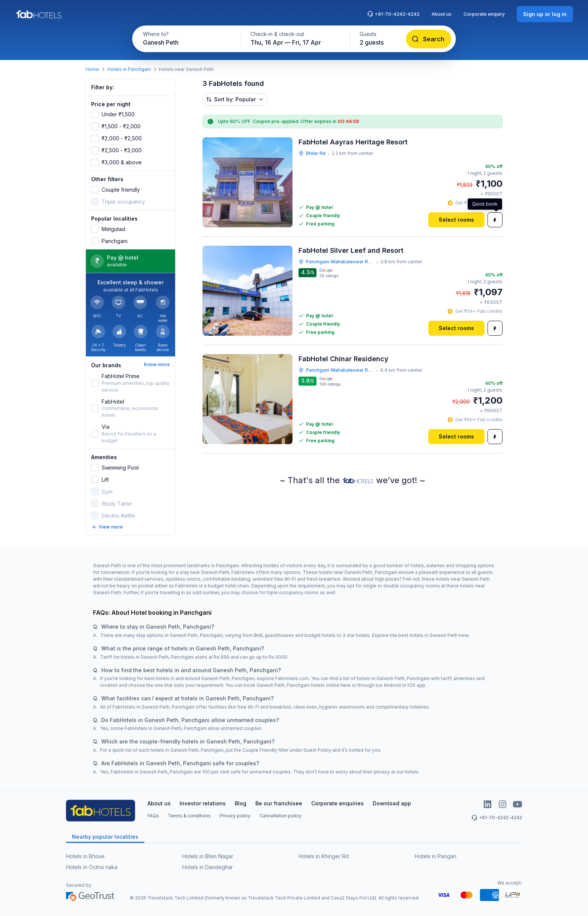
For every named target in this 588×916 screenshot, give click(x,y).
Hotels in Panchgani (129, 69)
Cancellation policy (280, 816)
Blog (241, 803)
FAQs (153, 816)
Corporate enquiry (484, 14)
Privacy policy (235, 816)
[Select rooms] (456, 220)
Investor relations (203, 803)
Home (92, 69)
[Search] (429, 39)
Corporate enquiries (337, 803)
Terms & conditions (189, 816)
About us (442, 14)
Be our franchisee (279, 803)
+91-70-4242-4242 (393, 14)
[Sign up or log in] (545, 14)
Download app (392, 803)
